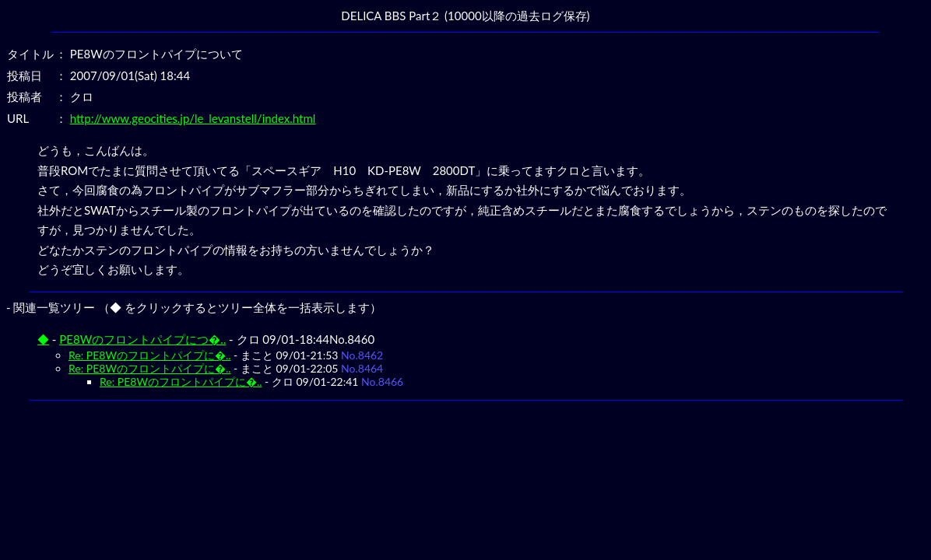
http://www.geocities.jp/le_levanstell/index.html (193, 118)
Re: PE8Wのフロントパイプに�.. (150, 355)
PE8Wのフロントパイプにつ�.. (142, 339)
